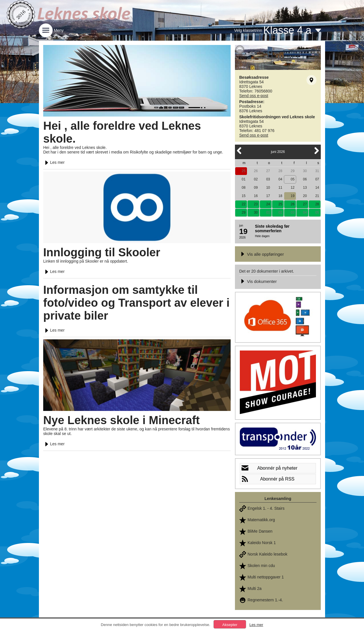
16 (256, 196)
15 (243, 196)
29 (293, 171)
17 (268, 196)
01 (243, 179)
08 (243, 188)
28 (280, 171)
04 (280, 179)
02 (256, 179)
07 (317, 179)
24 (268, 204)
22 (243, 204)
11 (280, 188)
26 (256, 171)
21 (317, 196)
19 (293, 196)
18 (280, 196)
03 (268, 179)
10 (268, 188)
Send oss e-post (254, 96)
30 (305, 171)
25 (243, 171)
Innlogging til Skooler (102, 252)
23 (256, 204)
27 (268, 171)
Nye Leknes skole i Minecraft (121, 420)
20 (305, 196)
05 (293, 179)
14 (317, 188)
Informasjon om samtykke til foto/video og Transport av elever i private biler (136, 303)
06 (305, 179)
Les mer (54, 162)
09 (256, 188)
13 (305, 188)
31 (317, 171)
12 (293, 188)
